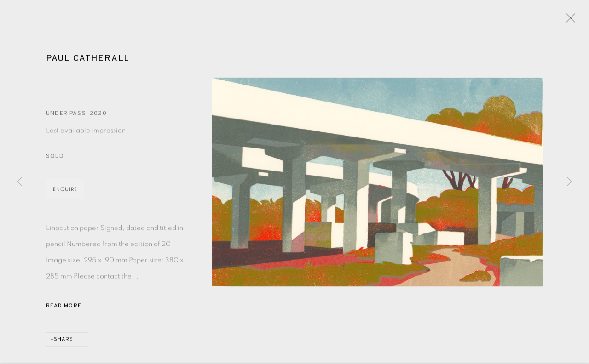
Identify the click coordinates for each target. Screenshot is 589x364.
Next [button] (569, 182)
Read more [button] (64, 307)
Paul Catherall (88, 60)
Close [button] (568, 21)
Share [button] (64, 341)
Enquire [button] (65, 191)
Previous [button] (20, 182)
